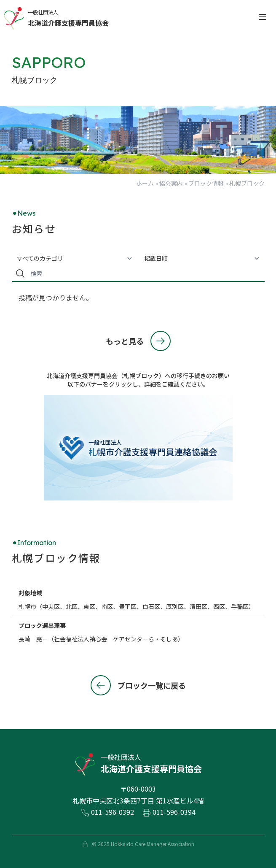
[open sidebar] (263, 17)
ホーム (145, 183)
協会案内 (171, 183)
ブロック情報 (206, 183)
